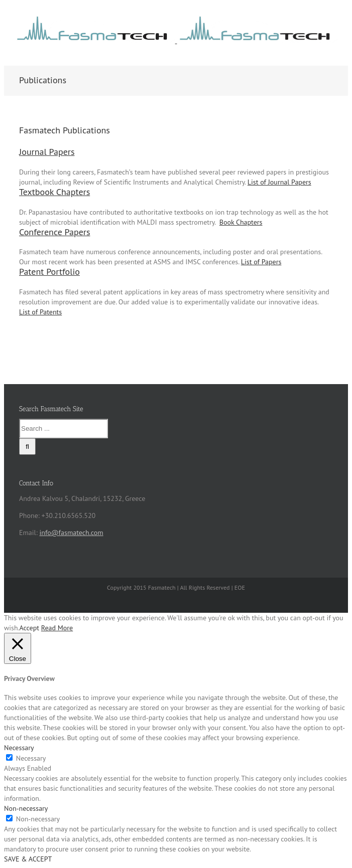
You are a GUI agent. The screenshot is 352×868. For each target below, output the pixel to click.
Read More (57, 628)
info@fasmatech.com (71, 533)
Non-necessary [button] (26, 808)
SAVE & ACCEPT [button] (28, 859)
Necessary (31, 758)
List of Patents (40, 312)
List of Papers (261, 262)
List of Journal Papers (279, 182)
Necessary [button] (19, 748)
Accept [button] (29, 628)
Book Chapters (241, 222)
